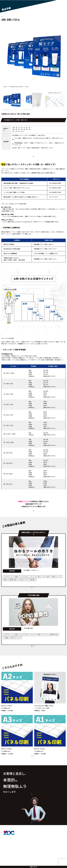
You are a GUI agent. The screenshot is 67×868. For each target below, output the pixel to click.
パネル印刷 (5, 17)
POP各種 (25, 17)
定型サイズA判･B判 (15, 17)
